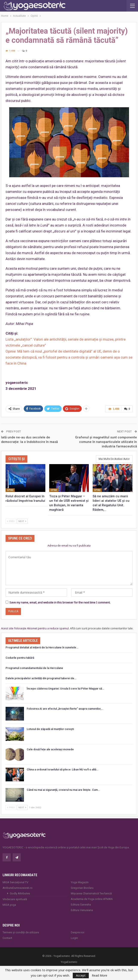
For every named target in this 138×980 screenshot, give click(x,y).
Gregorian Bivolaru (82, 888)
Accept (81, 975)
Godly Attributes (20, 893)
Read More (99, 976)
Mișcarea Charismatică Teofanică (91, 893)
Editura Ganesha (81, 905)
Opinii (10, 490)
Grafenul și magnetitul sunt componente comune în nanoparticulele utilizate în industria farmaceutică (106, 442)
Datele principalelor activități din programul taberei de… (41, 678)
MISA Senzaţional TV (15, 882)
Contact (7, 938)
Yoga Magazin (80, 882)
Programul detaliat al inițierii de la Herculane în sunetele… (42, 647)
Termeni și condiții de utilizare (21, 932)
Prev (11, 521)
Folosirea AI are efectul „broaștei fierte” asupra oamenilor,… (65, 709)
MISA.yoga (9, 905)
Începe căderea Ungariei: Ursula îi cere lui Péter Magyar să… (65, 689)
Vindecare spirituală (15, 899)
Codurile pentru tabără (20, 658)
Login (74, 938)
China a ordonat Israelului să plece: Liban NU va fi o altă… (62, 769)
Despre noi (78, 932)
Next (22, 521)
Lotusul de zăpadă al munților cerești (50, 729)
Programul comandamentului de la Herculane (34, 668)
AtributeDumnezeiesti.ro (18, 888)
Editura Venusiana (82, 910)
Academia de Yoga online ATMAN (92, 899)
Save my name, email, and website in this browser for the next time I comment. (60, 602)
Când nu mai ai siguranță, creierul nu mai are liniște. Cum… (63, 790)
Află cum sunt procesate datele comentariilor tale (101, 628)
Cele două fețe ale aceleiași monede (50, 749)
